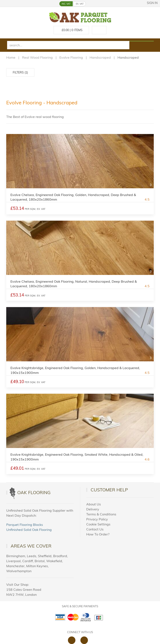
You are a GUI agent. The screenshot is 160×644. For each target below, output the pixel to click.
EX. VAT (80, 4)
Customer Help (109, 490)
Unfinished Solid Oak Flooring (29, 530)
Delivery (93, 509)
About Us (94, 504)
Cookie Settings (98, 524)
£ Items (71, 30)
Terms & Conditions (101, 514)
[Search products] (142, 41)
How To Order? (98, 534)
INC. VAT (66, 4)
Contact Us (95, 529)
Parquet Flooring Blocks (25, 525)
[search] (68, 45)
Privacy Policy (97, 519)
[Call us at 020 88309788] (99, 30)
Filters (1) (20, 72)
